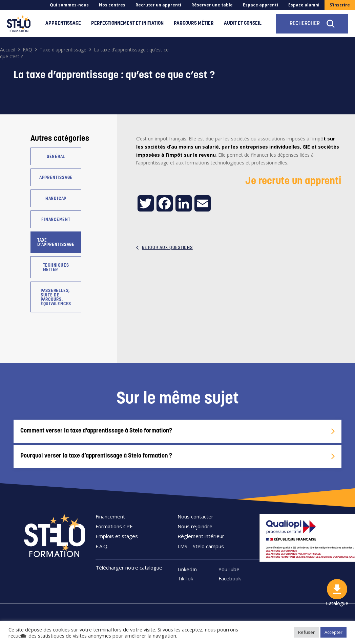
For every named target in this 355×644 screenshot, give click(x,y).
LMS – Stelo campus (201, 546)
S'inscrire (340, 5)
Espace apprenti (260, 5)
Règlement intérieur (201, 536)
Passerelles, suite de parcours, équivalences (56, 297)
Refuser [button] (306, 632)
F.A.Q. (102, 546)
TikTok (185, 579)
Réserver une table (212, 5)
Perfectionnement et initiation (127, 24)
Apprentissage (63, 24)
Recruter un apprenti (158, 5)
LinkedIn (187, 569)
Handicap (56, 199)
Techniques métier (56, 268)
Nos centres (112, 5)
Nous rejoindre (195, 526)
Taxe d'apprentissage (56, 243)
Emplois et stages (117, 536)
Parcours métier (194, 24)
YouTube (229, 569)
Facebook (230, 579)
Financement (56, 220)
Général (56, 157)
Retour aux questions (164, 248)
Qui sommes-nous (69, 5)
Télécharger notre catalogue (129, 568)
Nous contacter (195, 516)
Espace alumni (304, 5)
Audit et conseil (243, 24)
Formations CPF (114, 526)
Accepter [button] (333, 632)
